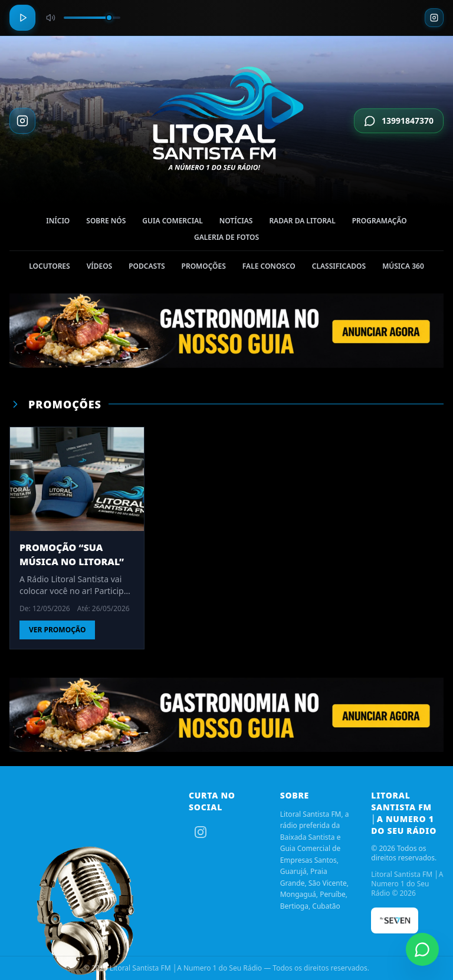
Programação (380, 223)
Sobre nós (106, 223)
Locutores (49, 268)
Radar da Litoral (302, 223)
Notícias (236, 223)
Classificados (339, 268)
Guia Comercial (172, 223)
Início (58, 223)
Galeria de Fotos (226, 240)
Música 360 (403, 268)
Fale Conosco (269, 268)
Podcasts (147, 268)
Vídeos (100, 268)
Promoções (204, 268)
